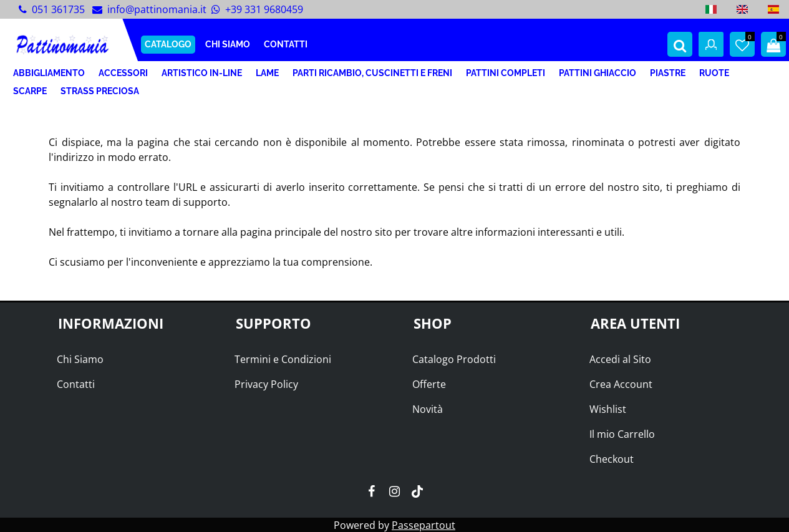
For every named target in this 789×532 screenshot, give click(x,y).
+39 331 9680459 (264, 9)
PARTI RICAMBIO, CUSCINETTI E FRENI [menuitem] (372, 73)
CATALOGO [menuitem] (168, 44)
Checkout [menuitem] (612, 459)
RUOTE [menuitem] (714, 73)
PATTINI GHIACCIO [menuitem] (598, 73)
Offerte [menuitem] (429, 384)
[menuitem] (711, 9)
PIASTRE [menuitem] (668, 73)
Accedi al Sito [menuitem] (620, 359)
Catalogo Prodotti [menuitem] (454, 359)
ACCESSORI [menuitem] (123, 73)
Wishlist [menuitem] (608, 409)
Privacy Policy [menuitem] (266, 384)
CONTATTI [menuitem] (286, 44)
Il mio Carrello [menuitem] (622, 434)
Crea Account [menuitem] (621, 384)
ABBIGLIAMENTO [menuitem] (49, 73)
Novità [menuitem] (428, 409)
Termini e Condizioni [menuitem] (283, 359)
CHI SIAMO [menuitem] (228, 44)
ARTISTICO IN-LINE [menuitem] (202, 73)
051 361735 (58, 9)
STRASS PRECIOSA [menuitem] (100, 91)
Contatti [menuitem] (76, 384)
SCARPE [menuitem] (30, 91)
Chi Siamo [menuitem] (80, 359)
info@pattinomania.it (157, 9)
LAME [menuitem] (267, 73)
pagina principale (281, 232)
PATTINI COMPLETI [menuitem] (506, 73)
